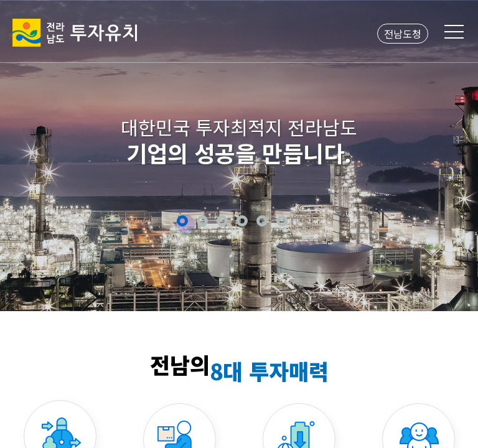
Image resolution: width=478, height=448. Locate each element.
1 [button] (182, 221)
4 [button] (242, 221)
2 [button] (202, 221)
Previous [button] (25, 154)
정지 (300, 221)
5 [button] (262, 221)
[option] (239, 156)
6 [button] (282, 221)
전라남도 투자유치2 (75, 33)
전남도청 (403, 34)
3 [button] (222, 221)
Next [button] (453, 154)
